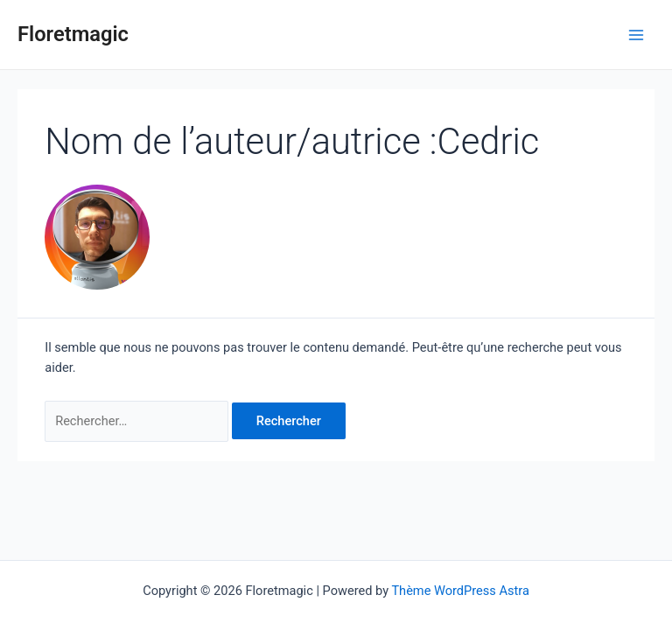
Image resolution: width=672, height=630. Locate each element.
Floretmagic (73, 34)
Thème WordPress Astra (460, 591)
